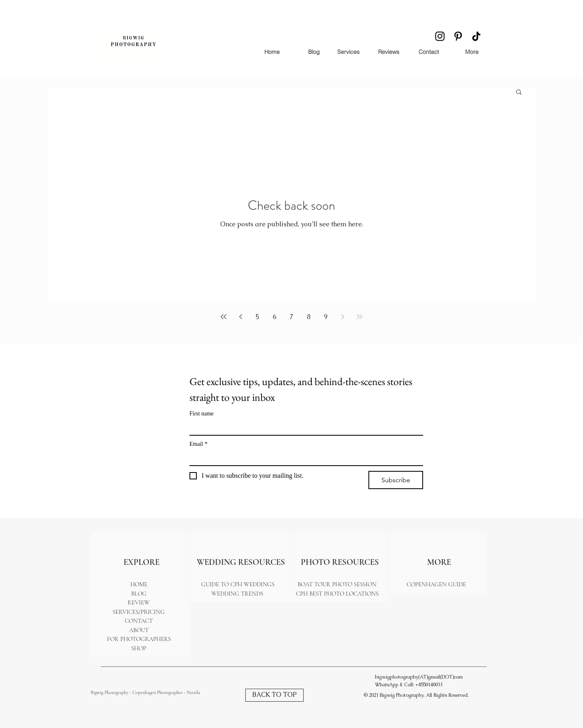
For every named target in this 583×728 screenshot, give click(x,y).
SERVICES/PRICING (139, 612)
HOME (139, 584)
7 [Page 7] (292, 317)
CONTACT (139, 621)
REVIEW (139, 602)
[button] (519, 93)
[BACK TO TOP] (274, 695)
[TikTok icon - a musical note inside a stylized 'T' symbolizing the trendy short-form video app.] (476, 36)
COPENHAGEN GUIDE (436, 584)
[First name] (304, 428)
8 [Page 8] (309, 317)
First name (202, 414)
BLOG (139, 594)
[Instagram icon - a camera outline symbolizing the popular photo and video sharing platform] (440, 36)
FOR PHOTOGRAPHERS (139, 639)
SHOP (139, 648)
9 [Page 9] (326, 317)
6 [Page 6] (275, 317)
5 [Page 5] (258, 317)
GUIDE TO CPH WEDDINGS (238, 584)
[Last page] (360, 317)
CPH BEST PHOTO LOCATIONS (337, 594)
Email (198, 444)
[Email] (304, 458)
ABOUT (139, 630)
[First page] (223, 317)
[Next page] (343, 317)
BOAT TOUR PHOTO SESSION (337, 584)
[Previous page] (240, 317)
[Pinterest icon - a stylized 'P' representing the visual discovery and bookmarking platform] (458, 36)
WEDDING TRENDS (238, 594)
